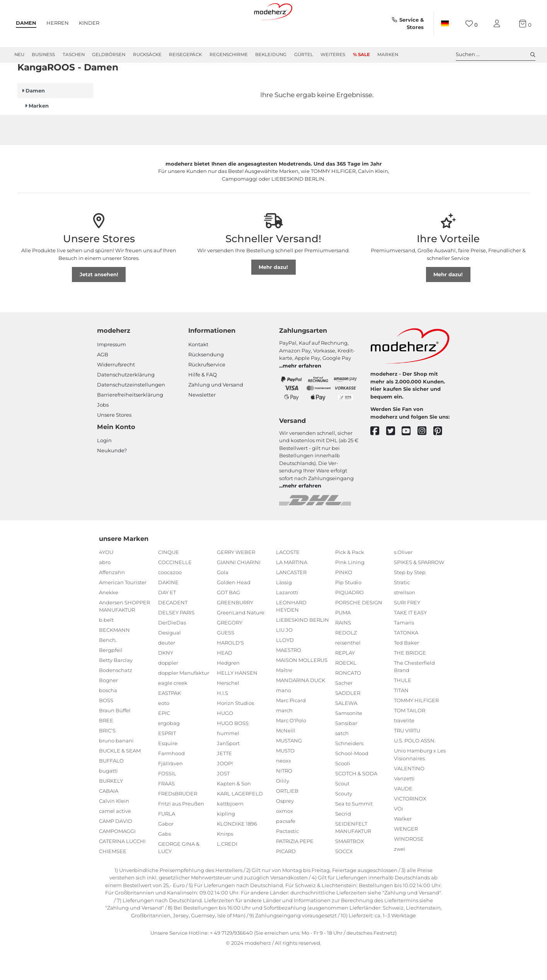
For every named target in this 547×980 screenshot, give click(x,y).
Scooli (343, 791)
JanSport (228, 771)
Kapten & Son (234, 811)
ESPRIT (167, 761)
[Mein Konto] (498, 24)
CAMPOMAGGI (117, 859)
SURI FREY (407, 630)
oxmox (285, 839)
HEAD (225, 681)
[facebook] (378, 459)
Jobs (103, 433)
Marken (388, 55)
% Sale (361, 55)
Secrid (343, 841)
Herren (58, 23)
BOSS (106, 728)
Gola (223, 600)
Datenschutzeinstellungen (131, 412)
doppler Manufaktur (184, 701)
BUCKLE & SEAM (120, 778)
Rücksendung (206, 382)
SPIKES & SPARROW (419, 590)
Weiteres (333, 55)
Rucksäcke (147, 55)
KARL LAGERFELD (240, 821)
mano (284, 718)
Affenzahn (112, 600)
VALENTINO (409, 796)
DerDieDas (172, 650)
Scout (342, 811)
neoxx (284, 788)
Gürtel (304, 55)
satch (342, 761)
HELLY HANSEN (237, 701)
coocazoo (170, 600)
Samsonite (349, 741)
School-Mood (352, 781)
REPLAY (345, 681)
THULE (403, 708)
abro (105, 590)
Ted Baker (406, 670)
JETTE (224, 781)
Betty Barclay (116, 688)
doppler (168, 691)
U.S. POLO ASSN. (415, 768)
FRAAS (166, 811)
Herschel (228, 711)
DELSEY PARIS (176, 640)
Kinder (89, 23)
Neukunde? (112, 478)
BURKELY (111, 809)
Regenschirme (229, 55)
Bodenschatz (116, 698)
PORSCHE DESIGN (359, 630)
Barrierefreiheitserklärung (130, 422)
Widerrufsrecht (116, 392)
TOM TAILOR (410, 738)
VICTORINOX (410, 826)
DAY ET (167, 620)
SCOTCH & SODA (356, 801)
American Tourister (123, 610)
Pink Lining (350, 590)
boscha (108, 718)
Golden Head (234, 610)
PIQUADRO (349, 620)
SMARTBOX (350, 869)
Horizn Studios (235, 731)
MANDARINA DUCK (301, 708)
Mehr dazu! (273, 295)
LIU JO (284, 658)
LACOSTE (288, 580)
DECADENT (173, 630)
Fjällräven (170, 791)
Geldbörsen (109, 55)
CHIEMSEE (113, 879)
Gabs (164, 862)
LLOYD (285, 668)
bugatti (108, 799)
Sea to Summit (354, 831)
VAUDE (403, 816)
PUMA (343, 640)
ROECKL (346, 691)
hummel (228, 761)
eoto (164, 731)
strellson (405, 620)
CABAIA (109, 819)
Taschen (74, 55)
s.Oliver (403, 580)
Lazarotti (287, 620)
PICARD (286, 879)
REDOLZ (346, 660)
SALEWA (346, 731)
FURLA (167, 841)
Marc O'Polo (291, 748)
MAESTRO (289, 678)
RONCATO (348, 701)
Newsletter (202, 422)
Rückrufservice (207, 392)
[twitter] (394, 459)
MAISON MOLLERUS (302, 688)
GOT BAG (228, 620)
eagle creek (173, 711)
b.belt (106, 648)
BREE (106, 748)
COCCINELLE (175, 590)
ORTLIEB (287, 819)
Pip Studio (348, 610)
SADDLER (348, 721)
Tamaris (404, 650)
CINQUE (169, 580)
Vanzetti (404, 806)
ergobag (169, 751)
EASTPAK (170, 721)
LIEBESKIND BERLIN (302, 648)
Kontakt (198, 372)
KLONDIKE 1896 (237, 852)
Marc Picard (291, 728)
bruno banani (116, 768)
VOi (399, 836)
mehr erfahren (302, 393)
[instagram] (425, 459)
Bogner (108, 708)
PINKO (344, 600)
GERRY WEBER (236, 580)
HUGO (225, 741)
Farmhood (171, 781)
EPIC (164, 741)
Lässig (284, 610)
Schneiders (349, 771)
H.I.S (222, 721)
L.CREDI (227, 872)
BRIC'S (107, 758)
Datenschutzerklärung (126, 402)
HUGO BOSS (233, 751)
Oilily (283, 809)
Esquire (168, 771)
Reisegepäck (185, 55)
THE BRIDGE (410, 681)
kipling (226, 841)
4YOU (106, 580)
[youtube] (410, 459)
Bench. (108, 668)
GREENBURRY (235, 630)
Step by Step (410, 600)
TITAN (401, 718)
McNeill (286, 758)
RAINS (343, 650)
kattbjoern (230, 831)
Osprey (285, 829)
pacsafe (286, 849)
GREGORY (230, 650)
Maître (284, 698)
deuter (167, 670)
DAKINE (168, 610)
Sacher (344, 711)
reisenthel (348, 670)
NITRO (284, 799)
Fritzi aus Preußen (181, 831)
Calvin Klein (114, 829)
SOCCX (344, 879)
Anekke (109, 620)
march (284, 738)
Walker (403, 847)
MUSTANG (289, 768)
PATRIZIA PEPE (295, 869)
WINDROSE (409, 867)
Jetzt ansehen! (99, 302)
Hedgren (228, 691)
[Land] (445, 24)
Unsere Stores (114, 443)
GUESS (226, 660)
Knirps (225, 862)
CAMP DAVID (116, 849)
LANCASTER (291, 600)
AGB (103, 382)
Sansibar (346, 751)
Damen (26, 23)
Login (104, 468)
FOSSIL (167, 801)
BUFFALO (111, 788)
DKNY (166, 681)
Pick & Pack (350, 580)
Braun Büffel (115, 738)
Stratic (402, 610)
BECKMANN (114, 658)
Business (43, 55)
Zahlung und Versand (216, 412)
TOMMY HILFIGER (416, 728)
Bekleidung (271, 55)
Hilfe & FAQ (203, 402)
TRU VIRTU (407, 758)
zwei (400, 877)
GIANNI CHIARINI (239, 590)
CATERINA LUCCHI (122, 869)
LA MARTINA (292, 590)
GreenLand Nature (241, 640)
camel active (115, 839)
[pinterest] (441, 459)
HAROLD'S (230, 670)
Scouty (344, 821)
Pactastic (287, 859)
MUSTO (285, 778)
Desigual (170, 660)
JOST (223, 801)
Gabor (166, 852)
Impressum (112, 372)
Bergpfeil (111, 678)
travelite (404, 748)
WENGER (406, 857)
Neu (19, 55)
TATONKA (406, 660)
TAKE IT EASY (410, 640)
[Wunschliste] (471, 24)
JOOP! (225, 791)
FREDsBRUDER (178, 821)
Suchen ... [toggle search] (496, 55)
